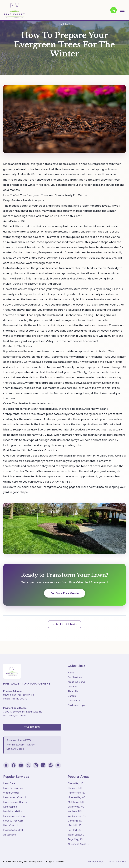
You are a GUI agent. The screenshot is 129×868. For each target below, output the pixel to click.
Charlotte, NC (76, 783)
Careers (72, 696)
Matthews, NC (76, 802)
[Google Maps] (58, 765)
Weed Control (11, 793)
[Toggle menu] (122, 10)
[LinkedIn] (43, 765)
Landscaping (10, 807)
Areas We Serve (77, 682)
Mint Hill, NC (75, 825)
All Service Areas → (78, 844)
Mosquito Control (13, 830)
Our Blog (73, 687)
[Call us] (114, 10)
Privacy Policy (95, 862)
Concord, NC (75, 788)
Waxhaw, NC (75, 811)
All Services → (11, 835)
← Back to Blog (65, 24)
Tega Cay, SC (75, 839)
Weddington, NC (77, 816)
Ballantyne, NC (76, 807)
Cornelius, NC (75, 821)
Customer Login (77, 705)
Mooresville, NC (76, 797)
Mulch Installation (13, 811)
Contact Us (74, 701)
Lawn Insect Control (14, 797)
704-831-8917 (32, 727)
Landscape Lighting (14, 816)
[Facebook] (14, 765)
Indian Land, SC (76, 835)
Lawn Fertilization (13, 788)
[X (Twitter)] (28, 765)
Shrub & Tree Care (13, 821)
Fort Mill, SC (74, 830)
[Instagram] (36, 765)
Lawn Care (9, 783)
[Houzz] (6, 765)
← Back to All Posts (65, 624)
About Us (73, 691)
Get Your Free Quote (65, 593)
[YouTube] (21, 765)
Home (71, 673)
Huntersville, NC (77, 793)
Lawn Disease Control (15, 802)
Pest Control (10, 825)
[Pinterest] (51, 765)
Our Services (75, 677)
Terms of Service (117, 862)
